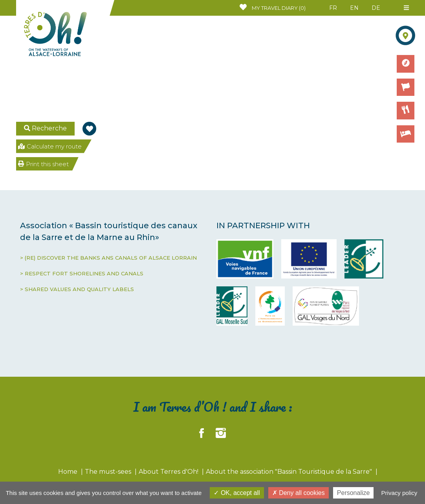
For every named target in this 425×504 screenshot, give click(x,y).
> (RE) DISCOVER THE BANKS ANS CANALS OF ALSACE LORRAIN (108, 258)
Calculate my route (50, 146)
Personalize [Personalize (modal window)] (354, 493)
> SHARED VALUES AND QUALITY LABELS (77, 289)
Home (69, 472)
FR (333, 8)
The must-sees (109, 472)
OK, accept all (237, 493)
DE (376, 8)
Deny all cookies (299, 493)
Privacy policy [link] (399, 493)
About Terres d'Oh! (169, 472)
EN (354, 8)
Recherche (45, 128)
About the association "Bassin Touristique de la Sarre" (290, 472)
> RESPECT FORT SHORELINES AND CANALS (82, 273)
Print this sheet (43, 164)
